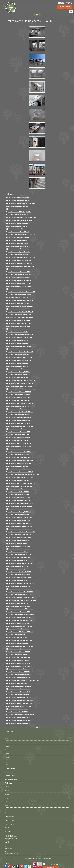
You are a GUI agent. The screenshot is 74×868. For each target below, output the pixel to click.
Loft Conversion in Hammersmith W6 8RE (20, 309)
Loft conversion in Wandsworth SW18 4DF (21, 632)
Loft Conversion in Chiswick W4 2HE (19, 343)
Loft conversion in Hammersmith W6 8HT (20, 675)
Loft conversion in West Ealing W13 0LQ (20, 443)
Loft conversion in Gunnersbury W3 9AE (20, 563)
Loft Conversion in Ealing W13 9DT (18, 229)
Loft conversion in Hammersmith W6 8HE (20, 509)
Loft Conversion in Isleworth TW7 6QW (19, 315)
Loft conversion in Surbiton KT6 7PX (19, 406)
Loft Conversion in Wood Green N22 (19, 238)
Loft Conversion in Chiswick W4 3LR (19, 678)
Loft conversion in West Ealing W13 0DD (20, 518)
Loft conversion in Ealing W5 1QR (18, 429)
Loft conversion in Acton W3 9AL (18, 638)
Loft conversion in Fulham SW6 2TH (19, 369)
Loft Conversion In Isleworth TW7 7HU (19, 392)
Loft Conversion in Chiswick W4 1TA (19, 455)
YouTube (7, 791)
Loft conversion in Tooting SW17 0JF (19, 658)
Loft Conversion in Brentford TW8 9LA (19, 280)
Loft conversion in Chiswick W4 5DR (19, 432)
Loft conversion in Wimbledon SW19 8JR (20, 415)
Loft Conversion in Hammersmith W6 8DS (20, 300)
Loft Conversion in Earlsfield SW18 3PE (20, 538)
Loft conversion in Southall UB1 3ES (19, 498)
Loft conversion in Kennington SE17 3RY (20, 626)
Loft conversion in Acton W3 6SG (18, 466)
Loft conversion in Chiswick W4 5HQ (19, 540)
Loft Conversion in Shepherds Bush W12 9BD (21, 292)
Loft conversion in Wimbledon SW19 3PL (20, 469)
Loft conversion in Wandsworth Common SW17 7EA (24, 475)
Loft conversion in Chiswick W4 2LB (19, 692)
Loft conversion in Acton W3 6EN (18, 269)
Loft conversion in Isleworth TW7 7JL (19, 623)
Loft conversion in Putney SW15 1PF (19, 349)
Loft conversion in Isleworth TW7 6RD (19, 463)
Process (7, 746)
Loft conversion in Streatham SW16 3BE (20, 523)
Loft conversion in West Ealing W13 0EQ (20, 486)
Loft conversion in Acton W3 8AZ (18, 543)
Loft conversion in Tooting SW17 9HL (19, 400)
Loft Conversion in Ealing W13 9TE (18, 243)
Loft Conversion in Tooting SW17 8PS (19, 549)
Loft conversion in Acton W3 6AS (18, 329)
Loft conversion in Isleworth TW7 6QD (19, 649)
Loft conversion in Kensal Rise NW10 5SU (21, 480)
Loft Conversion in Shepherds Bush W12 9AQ (22, 389)
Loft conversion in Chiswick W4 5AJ (19, 612)
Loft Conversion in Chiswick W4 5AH (19, 246)
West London (8, 813)
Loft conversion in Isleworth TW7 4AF (19, 689)
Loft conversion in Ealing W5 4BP (18, 378)
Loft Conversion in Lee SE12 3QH (18, 340)
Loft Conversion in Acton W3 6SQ (18, 206)
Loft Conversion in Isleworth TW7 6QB (19, 360)
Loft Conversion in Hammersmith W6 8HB (20, 335)
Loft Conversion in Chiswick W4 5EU (19, 326)
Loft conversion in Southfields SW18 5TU (20, 592)
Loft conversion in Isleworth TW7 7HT (19, 438)
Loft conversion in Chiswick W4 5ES (19, 420)
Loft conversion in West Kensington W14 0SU (22, 380)
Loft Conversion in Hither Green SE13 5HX (21, 249)
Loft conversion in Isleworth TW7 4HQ (19, 446)
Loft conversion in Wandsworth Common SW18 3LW (24, 680)
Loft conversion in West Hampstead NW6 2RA (22, 483)
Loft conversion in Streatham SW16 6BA (20, 703)
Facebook (7, 787)
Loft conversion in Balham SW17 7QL (19, 500)
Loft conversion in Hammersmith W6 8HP (20, 346)
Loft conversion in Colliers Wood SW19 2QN (21, 583)
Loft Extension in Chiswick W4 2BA (18, 298)
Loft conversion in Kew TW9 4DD (18, 255)
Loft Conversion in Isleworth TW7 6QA (19, 286)
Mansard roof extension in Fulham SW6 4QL (21, 318)
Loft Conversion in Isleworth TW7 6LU (19, 198)
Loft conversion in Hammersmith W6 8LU (20, 472)
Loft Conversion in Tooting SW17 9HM (19, 512)
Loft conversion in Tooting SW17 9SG (19, 458)
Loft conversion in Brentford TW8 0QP (19, 435)
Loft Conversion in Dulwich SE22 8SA (19, 200)
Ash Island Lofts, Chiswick (11, 779)
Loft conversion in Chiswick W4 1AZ (19, 409)
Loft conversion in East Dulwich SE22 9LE (21, 312)
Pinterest (7, 802)
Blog (6, 750)
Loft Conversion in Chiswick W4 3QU (19, 240)
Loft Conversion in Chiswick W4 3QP (19, 223)
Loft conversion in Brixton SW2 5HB (19, 672)
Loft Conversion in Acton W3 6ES (18, 215)
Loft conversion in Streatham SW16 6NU (20, 555)
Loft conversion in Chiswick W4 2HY (19, 643)
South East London (10, 820)
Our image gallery (9, 772)
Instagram (7, 794)
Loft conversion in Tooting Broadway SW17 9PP (22, 600)
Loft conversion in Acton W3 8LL (18, 552)
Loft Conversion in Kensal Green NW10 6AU (21, 266)
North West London (10, 824)
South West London (10, 817)
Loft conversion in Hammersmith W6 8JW (20, 700)
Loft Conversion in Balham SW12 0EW (19, 418)
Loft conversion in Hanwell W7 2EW (19, 669)
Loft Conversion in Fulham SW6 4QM (19, 423)
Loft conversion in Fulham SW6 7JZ (19, 492)
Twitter (7, 806)
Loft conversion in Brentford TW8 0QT (19, 572)
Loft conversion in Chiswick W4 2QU (19, 363)
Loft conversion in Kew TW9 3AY (18, 712)
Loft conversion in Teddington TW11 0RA (20, 306)
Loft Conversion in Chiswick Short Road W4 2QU (22, 203)
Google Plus (8, 798)
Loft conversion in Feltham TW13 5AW (19, 686)
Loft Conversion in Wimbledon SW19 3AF (20, 220)
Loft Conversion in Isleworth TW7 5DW (19, 260)
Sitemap (7, 754)
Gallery (7, 742)
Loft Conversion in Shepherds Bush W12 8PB (21, 258)
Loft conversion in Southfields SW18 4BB (20, 646)
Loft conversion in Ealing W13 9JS (18, 629)
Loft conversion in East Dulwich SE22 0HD (21, 609)
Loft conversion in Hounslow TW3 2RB (20, 283)
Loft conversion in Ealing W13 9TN (18, 695)
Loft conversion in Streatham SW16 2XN (20, 640)
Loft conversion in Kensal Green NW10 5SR (21, 598)
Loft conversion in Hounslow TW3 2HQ (20, 618)
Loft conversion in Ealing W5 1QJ (18, 560)
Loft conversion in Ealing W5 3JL (18, 635)
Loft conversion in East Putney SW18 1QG (21, 478)
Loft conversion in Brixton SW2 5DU (19, 720)
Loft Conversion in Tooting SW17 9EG (19, 209)
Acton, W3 (8, 828)
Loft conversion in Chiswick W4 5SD (19, 606)
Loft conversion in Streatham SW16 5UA (20, 589)
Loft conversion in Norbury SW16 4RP (19, 566)
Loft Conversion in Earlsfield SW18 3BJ (20, 295)
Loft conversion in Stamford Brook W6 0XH (21, 615)
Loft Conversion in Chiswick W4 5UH (19, 723)
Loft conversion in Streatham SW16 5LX (20, 358)
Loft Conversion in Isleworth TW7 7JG (19, 278)
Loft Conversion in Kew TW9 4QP (18, 226)
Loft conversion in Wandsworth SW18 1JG (21, 383)
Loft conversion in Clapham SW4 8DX (19, 395)
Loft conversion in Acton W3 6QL (18, 709)
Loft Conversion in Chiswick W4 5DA (19, 272)
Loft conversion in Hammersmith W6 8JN (20, 263)
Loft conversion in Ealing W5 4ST (18, 489)
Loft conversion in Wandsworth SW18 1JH (21, 403)
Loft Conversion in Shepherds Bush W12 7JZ (21, 235)
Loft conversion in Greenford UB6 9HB (20, 706)
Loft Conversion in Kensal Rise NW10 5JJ (20, 352)
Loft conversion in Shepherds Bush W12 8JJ (21, 532)
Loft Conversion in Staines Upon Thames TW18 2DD (23, 218)
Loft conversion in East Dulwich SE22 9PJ (21, 412)
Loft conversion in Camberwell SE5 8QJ (20, 386)
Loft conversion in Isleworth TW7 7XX (19, 652)
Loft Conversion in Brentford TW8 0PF (19, 289)
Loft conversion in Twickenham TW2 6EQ (20, 503)
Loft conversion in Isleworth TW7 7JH (19, 375)
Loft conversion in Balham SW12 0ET (19, 515)
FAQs (6, 765)
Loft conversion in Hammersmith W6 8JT (20, 529)
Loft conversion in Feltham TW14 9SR (19, 275)
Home (7, 735)
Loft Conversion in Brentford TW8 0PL (19, 320)
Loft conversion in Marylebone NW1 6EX (20, 526)
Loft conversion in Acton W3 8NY (18, 366)
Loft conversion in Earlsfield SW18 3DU (20, 578)
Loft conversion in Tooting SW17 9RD (19, 372)
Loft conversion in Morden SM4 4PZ (19, 660)
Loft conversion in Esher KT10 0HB (19, 603)
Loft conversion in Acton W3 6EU (18, 332)
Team (6, 739)
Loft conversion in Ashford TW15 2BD (19, 452)
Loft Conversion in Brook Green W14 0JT (20, 718)
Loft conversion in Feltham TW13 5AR (19, 323)
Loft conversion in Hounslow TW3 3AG (20, 535)
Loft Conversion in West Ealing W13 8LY (20, 338)
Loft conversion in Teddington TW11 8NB (20, 506)
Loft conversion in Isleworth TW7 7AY (19, 666)
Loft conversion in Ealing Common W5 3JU (21, 715)
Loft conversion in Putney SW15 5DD (19, 398)
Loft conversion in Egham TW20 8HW (19, 252)
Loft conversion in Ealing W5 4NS (18, 580)
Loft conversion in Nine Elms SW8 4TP (20, 698)
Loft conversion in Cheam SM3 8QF (19, 232)
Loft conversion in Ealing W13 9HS (18, 683)
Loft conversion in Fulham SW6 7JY (19, 303)
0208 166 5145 (9, 848)
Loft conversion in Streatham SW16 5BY (20, 595)
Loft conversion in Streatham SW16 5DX (20, 620)
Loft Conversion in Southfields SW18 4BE (20, 426)
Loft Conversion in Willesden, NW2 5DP (20, 212)
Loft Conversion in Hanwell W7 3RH (19, 355)
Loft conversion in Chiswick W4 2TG (19, 575)
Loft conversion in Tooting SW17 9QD (19, 558)
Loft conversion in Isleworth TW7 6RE (19, 663)
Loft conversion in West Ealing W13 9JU (20, 440)
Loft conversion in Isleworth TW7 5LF (19, 546)
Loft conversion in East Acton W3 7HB (19, 449)
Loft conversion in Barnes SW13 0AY (19, 520)
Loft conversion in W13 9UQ (16, 569)
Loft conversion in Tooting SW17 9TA (19, 586)
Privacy (7, 761)
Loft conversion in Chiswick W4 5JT (19, 495)
